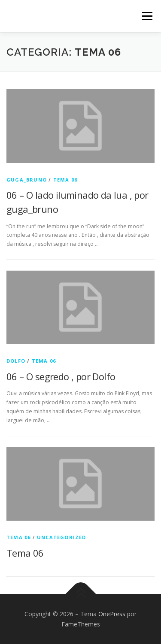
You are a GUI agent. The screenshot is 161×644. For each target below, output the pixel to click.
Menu (147, 16)
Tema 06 (65, 180)
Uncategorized (62, 537)
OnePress (112, 614)
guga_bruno (27, 180)
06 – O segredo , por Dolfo (61, 376)
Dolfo (16, 361)
